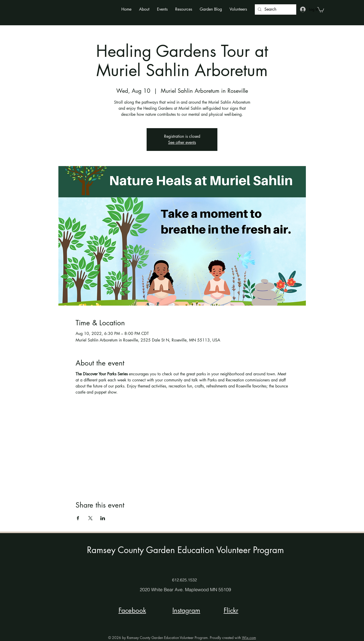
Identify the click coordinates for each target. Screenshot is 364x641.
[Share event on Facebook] (78, 518)
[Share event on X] (90, 518)
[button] (144, 9)
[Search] (275, 9)
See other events (182, 142)
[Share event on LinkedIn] (103, 518)
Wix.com (249, 638)
